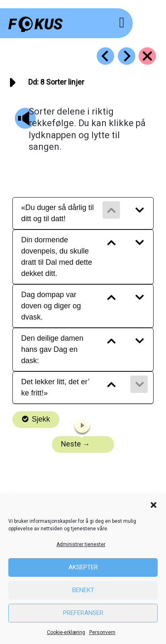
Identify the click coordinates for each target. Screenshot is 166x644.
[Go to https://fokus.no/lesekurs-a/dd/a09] (127, 56)
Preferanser (83, 613)
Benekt (83, 590)
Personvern (102, 632)
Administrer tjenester (81, 544)
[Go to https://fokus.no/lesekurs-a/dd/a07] (105, 56)
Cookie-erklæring (66, 632)
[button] (154, 505)
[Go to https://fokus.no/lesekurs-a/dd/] (147, 56)
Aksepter (83, 567)
